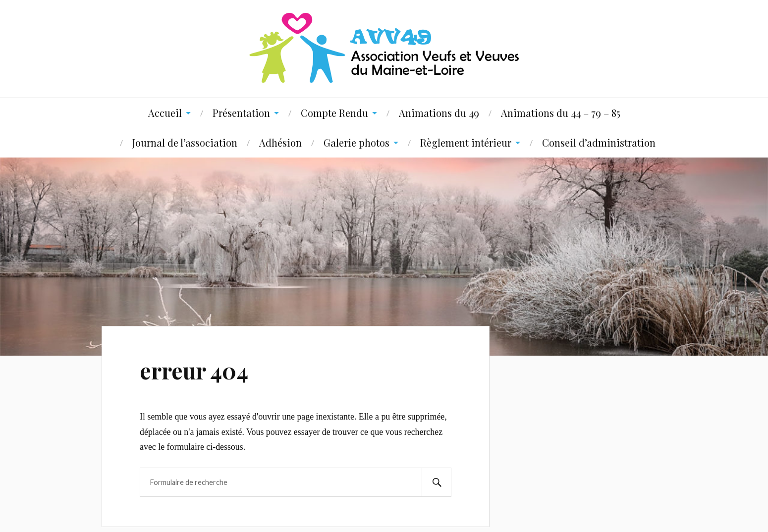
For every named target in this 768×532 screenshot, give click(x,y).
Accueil (165, 113)
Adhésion (280, 142)
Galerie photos (357, 142)
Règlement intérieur (466, 142)
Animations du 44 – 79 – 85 (561, 113)
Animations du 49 (439, 113)
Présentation (241, 113)
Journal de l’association (185, 142)
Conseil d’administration (599, 142)
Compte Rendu (334, 113)
